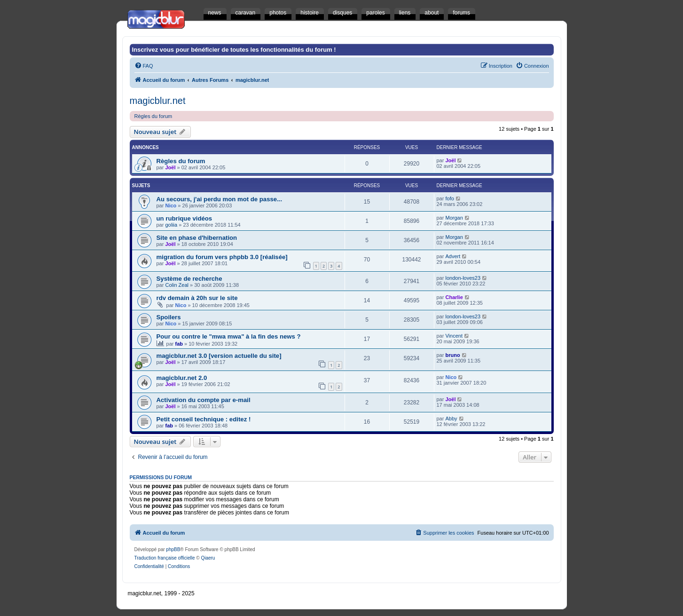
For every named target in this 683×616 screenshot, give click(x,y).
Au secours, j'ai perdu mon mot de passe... (220, 199)
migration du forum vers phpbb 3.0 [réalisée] (222, 257)
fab (179, 344)
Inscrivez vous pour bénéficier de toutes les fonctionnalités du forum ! (234, 50)
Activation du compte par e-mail (204, 400)
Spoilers (169, 317)
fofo (449, 198)
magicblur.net (158, 101)
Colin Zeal (177, 285)
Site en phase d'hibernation (197, 238)
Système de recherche (189, 279)
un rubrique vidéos (184, 218)
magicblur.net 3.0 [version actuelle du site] (219, 356)
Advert (453, 256)
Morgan (454, 218)
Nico (171, 205)
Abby (451, 419)
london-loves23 (463, 278)
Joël (170, 167)
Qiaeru (208, 558)
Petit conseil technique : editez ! (204, 419)
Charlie (454, 297)
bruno (452, 355)
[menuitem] (144, 66)
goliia (171, 225)
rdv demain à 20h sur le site (197, 298)
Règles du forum (153, 116)
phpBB (173, 549)
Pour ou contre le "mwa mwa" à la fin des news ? (229, 336)
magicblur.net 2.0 (182, 378)
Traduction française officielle (165, 558)
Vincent (454, 336)
